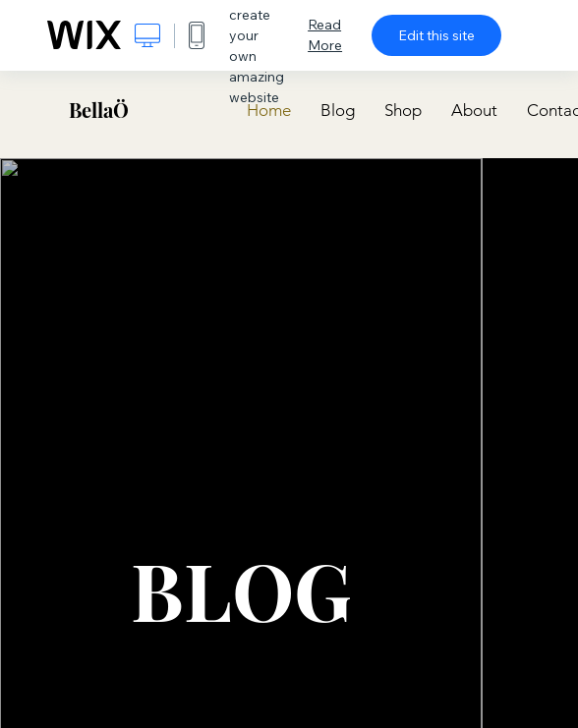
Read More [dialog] (325, 35)
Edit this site (436, 35)
